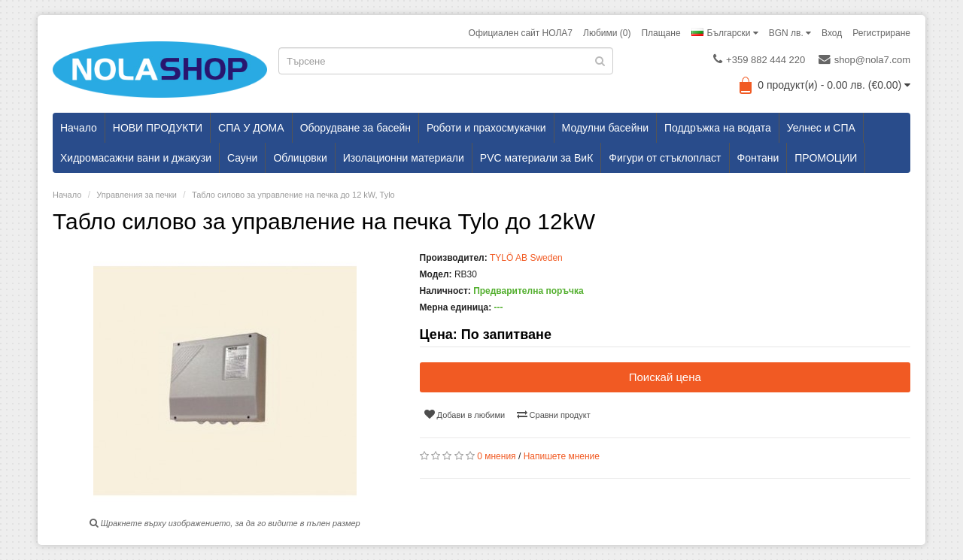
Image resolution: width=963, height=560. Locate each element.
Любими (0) (607, 33)
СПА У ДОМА (251, 128)
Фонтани (758, 158)
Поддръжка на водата (718, 128)
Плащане (661, 33)
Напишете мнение (562, 456)
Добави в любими (465, 414)
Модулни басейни (605, 128)
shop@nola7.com (864, 59)
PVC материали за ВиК (537, 158)
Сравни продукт (554, 414)
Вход (832, 33)
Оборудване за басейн (355, 128)
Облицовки (300, 158)
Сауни (242, 158)
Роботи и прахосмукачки (486, 128)
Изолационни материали (404, 158)
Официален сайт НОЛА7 (521, 33)
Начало (79, 128)
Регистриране (881, 33)
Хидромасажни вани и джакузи (136, 158)
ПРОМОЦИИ (826, 158)
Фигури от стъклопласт (665, 158)
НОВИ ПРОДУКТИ (158, 128)
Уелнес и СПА (821, 128)
